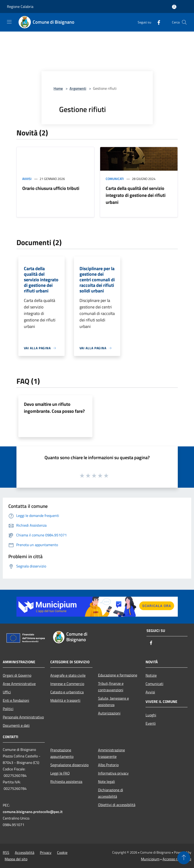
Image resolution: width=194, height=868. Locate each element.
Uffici (7, 692)
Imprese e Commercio (67, 684)
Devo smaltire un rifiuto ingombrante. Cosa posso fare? (54, 408)
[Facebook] (157, 22)
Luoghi (151, 715)
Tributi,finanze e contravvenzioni (111, 687)
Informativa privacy (113, 773)
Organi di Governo (17, 675)
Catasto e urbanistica (67, 692)
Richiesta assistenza (66, 782)
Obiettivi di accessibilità (117, 805)
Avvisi (27, 179)
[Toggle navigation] (9, 22)
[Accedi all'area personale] (174, 7)
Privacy (46, 852)
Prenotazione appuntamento (62, 753)
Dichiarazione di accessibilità (111, 793)
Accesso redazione (177, 859)
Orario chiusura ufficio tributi (51, 188)
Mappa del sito (16, 859)
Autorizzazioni (109, 713)
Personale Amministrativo (23, 717)
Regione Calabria (20, 6)
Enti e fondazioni (16, 700)
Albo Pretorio (108, 765)
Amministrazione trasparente (111, 753)
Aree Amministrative (19, 684)
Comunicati (115, 179)
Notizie (151, 675)
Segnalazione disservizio (69, 765)
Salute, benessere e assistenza (113, 701)
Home (58, 88)
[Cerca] (184, 22)
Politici (8, 709)
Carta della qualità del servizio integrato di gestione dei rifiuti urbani (136, 195)
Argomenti (78, 88)
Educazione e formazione (118, 675)
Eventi (151, 723)
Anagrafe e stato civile (68, 675)
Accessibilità (25, 852)
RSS (6, 852)
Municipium (150, 859)
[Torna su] (184, 858)
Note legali (107, 782)
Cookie (62, 852)
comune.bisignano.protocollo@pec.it (33, 812)
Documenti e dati (16, 725)
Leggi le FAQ (60, 773)
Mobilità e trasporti (65, 700)
